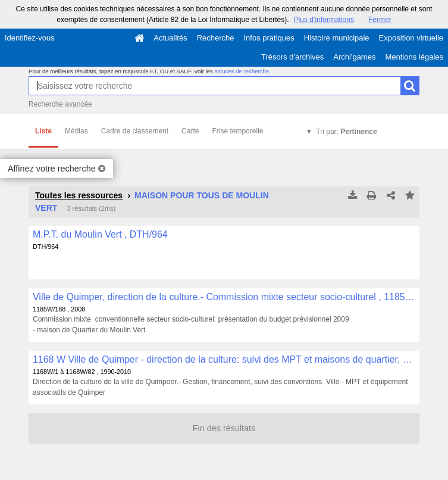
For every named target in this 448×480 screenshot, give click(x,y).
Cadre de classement (135, 131)
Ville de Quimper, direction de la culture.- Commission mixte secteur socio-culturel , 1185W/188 (224, 297)
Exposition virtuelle (411, 38)
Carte (190, 131)
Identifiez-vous (30, 38)
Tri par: (346, 132)
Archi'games (354, 57)
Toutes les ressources (79, 195)
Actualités (170, 38)
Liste (43, 131)
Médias (76, 131)
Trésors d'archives (292, 57)
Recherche (216, 38)
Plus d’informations (324, 20)
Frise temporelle (237, 131)
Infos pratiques (269, 38)
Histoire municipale (337, 38)
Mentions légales (414, 57)
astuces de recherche (242, 71)
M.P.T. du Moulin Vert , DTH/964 (100, 234)
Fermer (380, 20)
